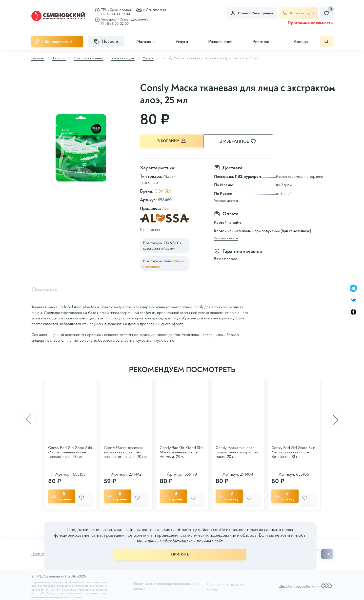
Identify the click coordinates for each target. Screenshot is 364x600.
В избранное (244, 142)
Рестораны (263, 42)
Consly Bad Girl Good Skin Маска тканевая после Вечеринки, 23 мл (293, 452)
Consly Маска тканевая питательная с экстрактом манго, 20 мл (237, 452)
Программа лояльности (310, 23)
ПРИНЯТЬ (180, 554)
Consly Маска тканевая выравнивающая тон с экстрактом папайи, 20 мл (125, 452)
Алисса (169, 208)
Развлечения (220, 42)
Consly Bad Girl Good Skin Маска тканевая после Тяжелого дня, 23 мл (70, 452)
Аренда (301, 42)
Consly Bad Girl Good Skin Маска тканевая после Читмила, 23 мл (182, 452)
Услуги (182, 42)
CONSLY (163, 190)
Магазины (146, 42)
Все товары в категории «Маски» (162, 245)
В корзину (172, 141)
